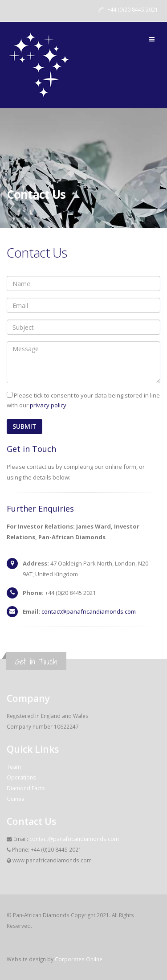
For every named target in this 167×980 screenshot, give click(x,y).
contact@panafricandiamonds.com (89, 611)
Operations (21, 777)
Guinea (16, 799)
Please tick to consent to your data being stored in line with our (83, 400)
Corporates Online (79, 959)
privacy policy (48, 405)
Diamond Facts (26, 788)
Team (14, 767)
